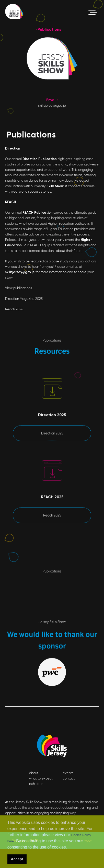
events (68, 773)
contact (69, 778)
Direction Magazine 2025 (24, 299)
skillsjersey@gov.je (52, 106)
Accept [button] (17, 859)
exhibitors (37, 784)
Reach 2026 (14, 309)
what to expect (41, 778)
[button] (69, 848)
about (34, 773)
